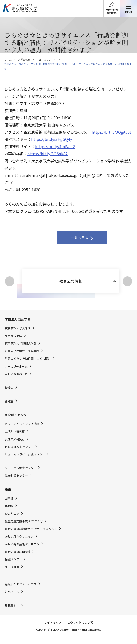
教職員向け (12, 605)
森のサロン (12, 514)
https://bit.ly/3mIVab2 (55, 146)
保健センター (13, 559)
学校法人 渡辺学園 (18, 319)
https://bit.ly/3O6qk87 (48, 154)
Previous (10, 281)
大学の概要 (24, 60)
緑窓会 (9, 401)
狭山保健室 (12, 567)
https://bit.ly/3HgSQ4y (52, 139)
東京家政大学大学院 (18, 328)
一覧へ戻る (80, 238)
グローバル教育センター (21, 468)
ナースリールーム (16, 366)
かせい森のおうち (16, 374)
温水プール (12, 592)
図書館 (9, 498)
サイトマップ (53, 622)
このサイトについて (80, 622)
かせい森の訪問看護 (18, 552)
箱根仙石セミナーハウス (21, 584)
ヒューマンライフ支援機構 (22, 424)
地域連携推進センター (19, 447)
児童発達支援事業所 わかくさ (24, 521)
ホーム (8, 60)
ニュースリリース (46, 60)
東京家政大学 (13, 336)
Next (127, 281)
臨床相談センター (16, 476)
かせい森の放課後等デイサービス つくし (31, 529)
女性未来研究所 (15, 439)
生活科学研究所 (15, 431)
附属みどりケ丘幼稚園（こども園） (28, 359)
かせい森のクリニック (19, 536)
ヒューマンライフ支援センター (25, 454)
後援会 (9, 387)
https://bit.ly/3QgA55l (111, 132)
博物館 (9, 506)
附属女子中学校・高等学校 (22, 351)
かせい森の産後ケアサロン (22, 544)
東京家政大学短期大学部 (21, 343)
